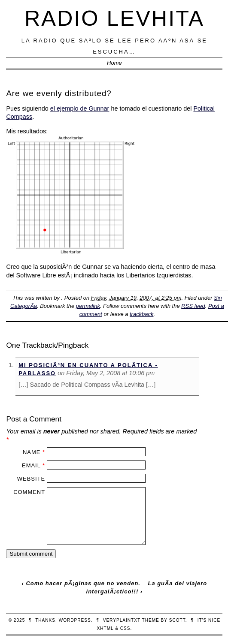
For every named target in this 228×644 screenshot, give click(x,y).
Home (114, 63)
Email (31, 465)
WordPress (75, 620)
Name (32, 452)
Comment (29, 492)
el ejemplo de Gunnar (80, 108)
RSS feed (193, 306)
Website (31, 479)
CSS (125, 628)
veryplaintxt (122, 620)
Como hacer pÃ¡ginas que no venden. (83, 583)
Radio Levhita (114, 18)
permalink (88, 306)
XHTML (105, 628)
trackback (141, 314)
